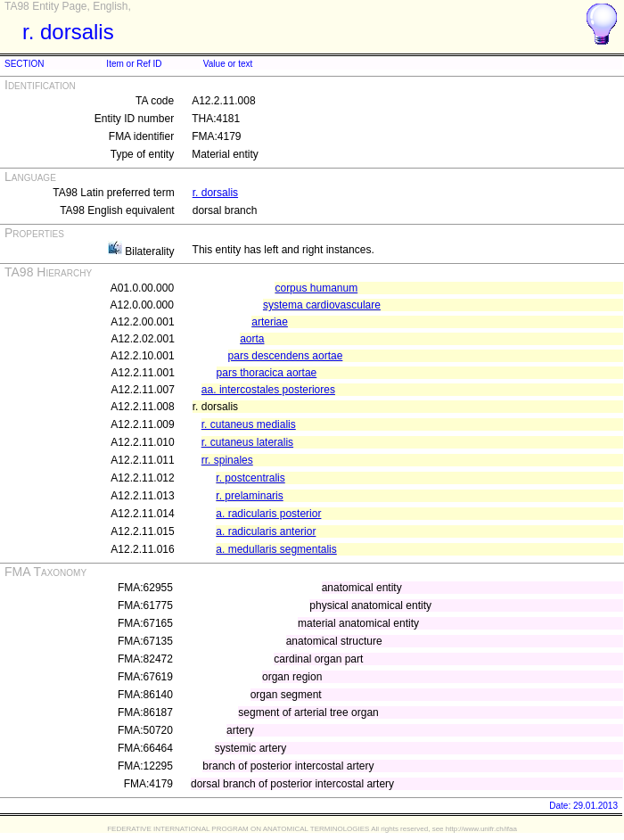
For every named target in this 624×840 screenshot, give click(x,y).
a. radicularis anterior (266, 531)
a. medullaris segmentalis (276, 549)
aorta (252, 339)
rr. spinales (227, 460)
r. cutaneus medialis (249, 424)
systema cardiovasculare (322, 305)
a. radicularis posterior (268, 514)
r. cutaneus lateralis (247, 442)
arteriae (270, 322)
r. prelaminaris (249, 496)
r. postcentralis (250, 478)
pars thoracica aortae (267, 373)
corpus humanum (316, 288)
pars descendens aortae (286, 356)
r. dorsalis (215, 193)
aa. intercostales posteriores (268, 390)
